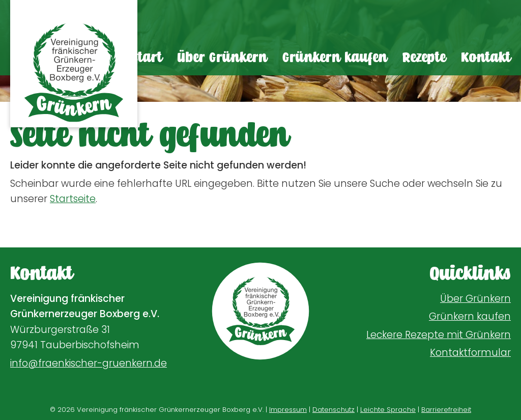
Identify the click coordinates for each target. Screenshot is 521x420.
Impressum (288, 410)
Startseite (73, 199)
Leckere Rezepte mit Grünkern (439, 335)
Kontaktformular (470, 353)
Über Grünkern (222, 58)
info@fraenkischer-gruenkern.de (89, 363)
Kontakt (486, 58)
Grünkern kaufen (335, 58)
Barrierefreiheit (446, 410)
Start (147, 58)
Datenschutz (334, 410)
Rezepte (424, 58)
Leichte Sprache (388, 410)
